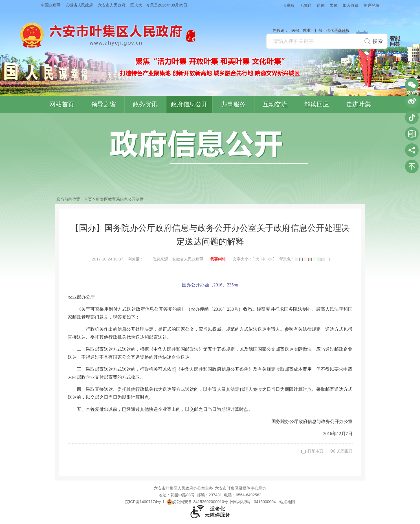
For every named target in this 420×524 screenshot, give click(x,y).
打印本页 (315, 451)
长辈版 (289, 5)
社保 (318, 30)
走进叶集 (359, 104)
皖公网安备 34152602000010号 (197, 502)
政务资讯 (145, 104)
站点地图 (287, 502)
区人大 (136, 5)
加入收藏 (351, 5)
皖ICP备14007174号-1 (145, 502)
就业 (307, 30)
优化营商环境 (338, 30)
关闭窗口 (345, 451)
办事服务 (233, 104)
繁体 (334, 5)
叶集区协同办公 (412, 134)
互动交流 (275, 104)
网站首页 (62, 104)
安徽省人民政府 (79, 5)
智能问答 (395, 41)
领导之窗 (104, 104)
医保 (295, 30)
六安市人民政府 (112, 5)
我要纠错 (218, 259)
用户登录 (371, 5)
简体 (321, 5)
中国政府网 (51, 5)
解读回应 (317, 104)
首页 (88, 199)
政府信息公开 (189, 104)
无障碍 (306, 5)
